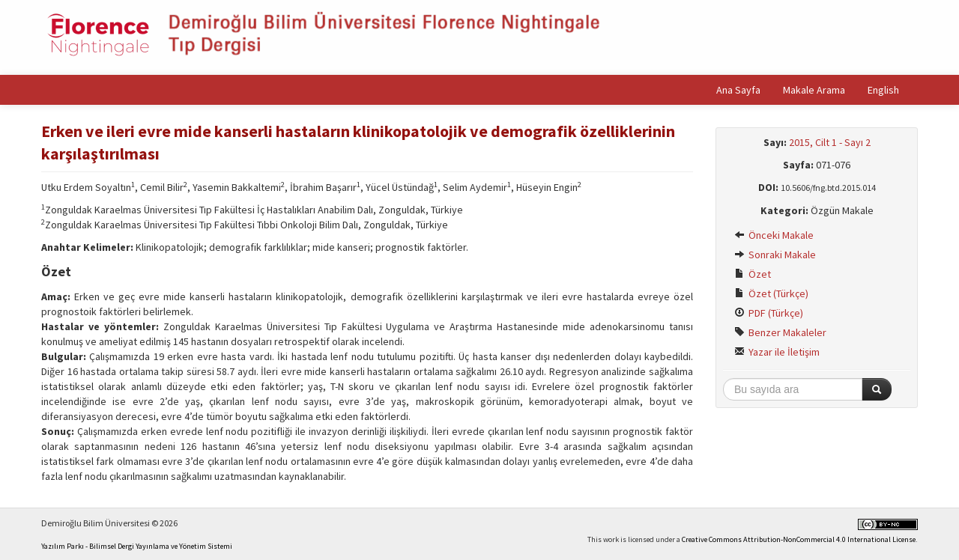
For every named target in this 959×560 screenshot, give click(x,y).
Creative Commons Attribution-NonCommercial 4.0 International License (799, 539)
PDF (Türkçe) (769, 313)
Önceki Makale (774, 235)
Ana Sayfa (738, 90)
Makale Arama (814, 90)
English (883, 90)
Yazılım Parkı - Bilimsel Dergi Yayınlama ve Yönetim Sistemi (137, 546)
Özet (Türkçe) (771, 293)
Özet (753, 274)
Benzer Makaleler (780, 332)
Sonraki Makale (775, 255)
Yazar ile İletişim (777, 352)
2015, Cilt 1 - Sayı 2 (830, 142)
